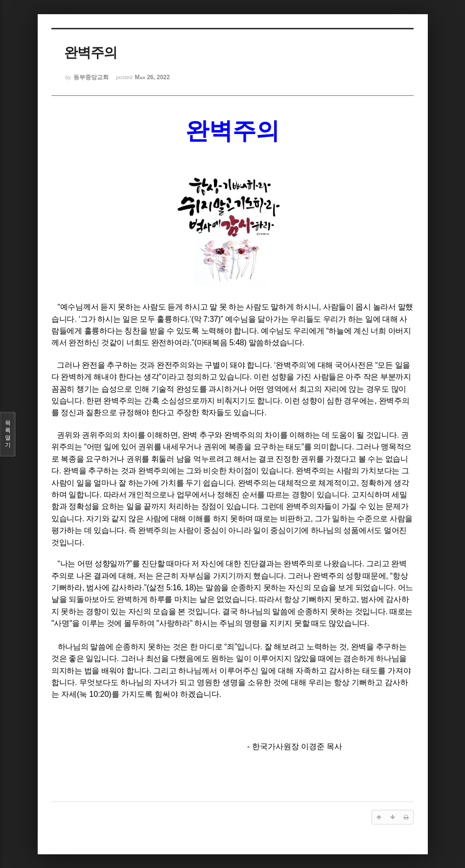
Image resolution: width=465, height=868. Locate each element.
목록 (8, 434)
